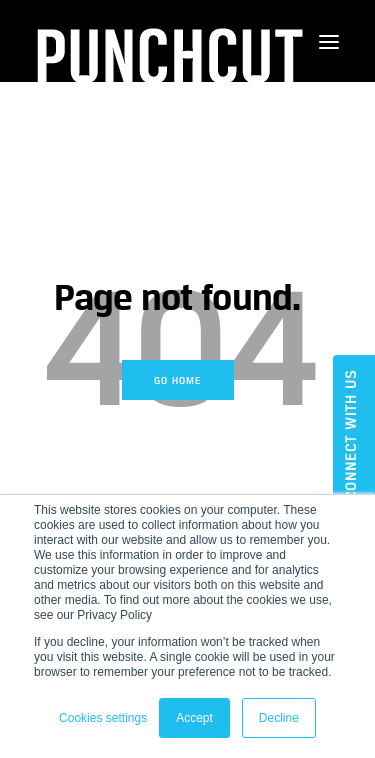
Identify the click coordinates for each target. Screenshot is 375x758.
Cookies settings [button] (103, 718)
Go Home (178, 380)
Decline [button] (279, 718)
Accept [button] (194, 718)
